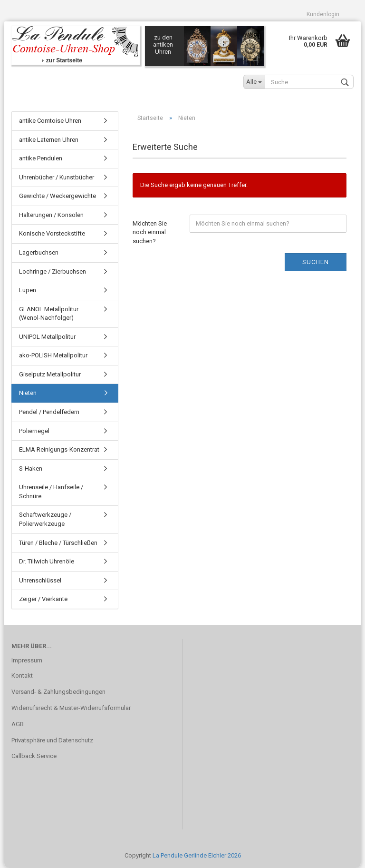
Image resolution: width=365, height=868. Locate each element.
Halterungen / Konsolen (51, 215)
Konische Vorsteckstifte (52, 233)
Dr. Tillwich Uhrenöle (47, 561)
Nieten (28, 393)
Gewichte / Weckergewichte (58, 196)
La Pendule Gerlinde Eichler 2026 (197, 855)
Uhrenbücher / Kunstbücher (57, 177)
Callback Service (34, 756)
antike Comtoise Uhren (50, 121)
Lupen (28, 290)
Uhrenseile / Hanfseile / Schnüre (51, 492)
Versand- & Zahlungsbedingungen (58, 692)
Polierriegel (34, 431)
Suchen (316, 262)
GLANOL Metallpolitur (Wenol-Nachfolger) (49, 314)
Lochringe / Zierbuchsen (53, 271)
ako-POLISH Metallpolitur (53, 355)
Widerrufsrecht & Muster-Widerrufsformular (71, 708)
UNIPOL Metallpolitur (47, 337)
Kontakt (22, 676)
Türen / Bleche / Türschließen (58, 543)
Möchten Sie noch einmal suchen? (150, 232)
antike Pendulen (41, 158)
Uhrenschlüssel (40, 580)
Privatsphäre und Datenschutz (52, 740)
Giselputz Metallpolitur (50, 374)
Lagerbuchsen (39, 252)
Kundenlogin (323, 14)
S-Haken (31, 469)
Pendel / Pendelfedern (49, 412)
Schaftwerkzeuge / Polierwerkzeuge (45, 519)
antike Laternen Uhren (49, 140)
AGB (18, 724)
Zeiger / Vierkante (43, 599)
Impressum (27, 660)
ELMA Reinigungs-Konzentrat (59, 449)
